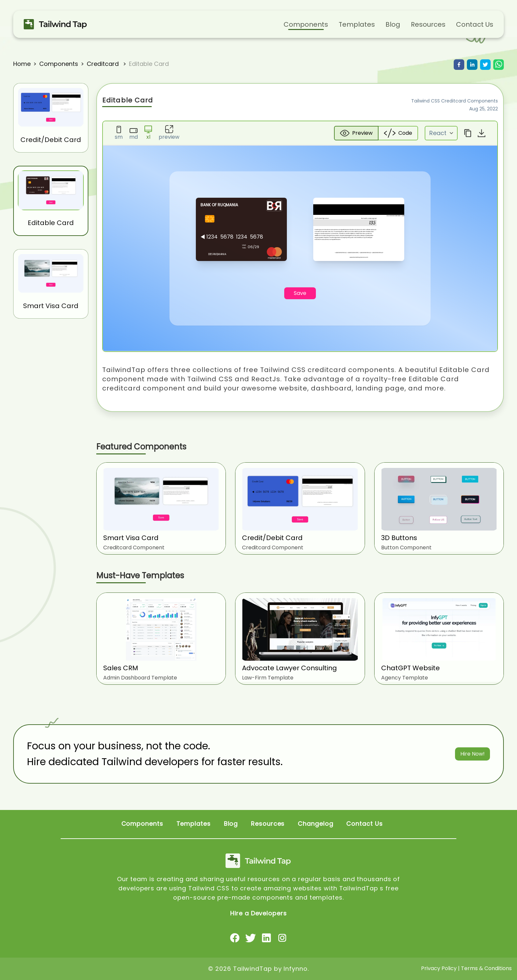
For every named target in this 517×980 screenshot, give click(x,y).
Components (306, 24)
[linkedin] (472, 65)
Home (22, 64)
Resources (428, 24)
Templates (357, 24)
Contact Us (475, 24)
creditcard (104, 64)
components (59, 64)
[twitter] (485, 65)
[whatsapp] (499, 65)
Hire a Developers (258, 913)
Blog (393, 24)
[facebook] (459, 65)
